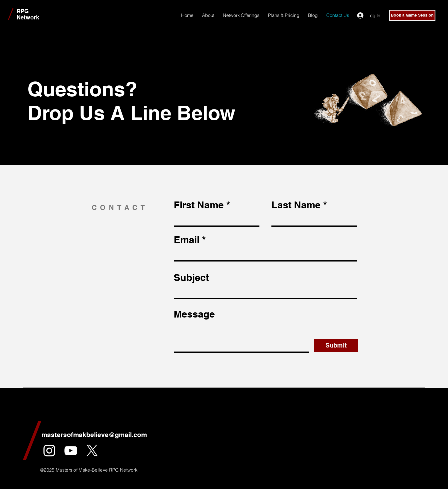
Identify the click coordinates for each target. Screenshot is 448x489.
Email (187, 240)
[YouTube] (71, 451)
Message (194, 314)
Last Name (296, 205)
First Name (199, 205)
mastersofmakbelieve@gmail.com (94, 435)
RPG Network (28, 14)
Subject (191, 278)
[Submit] (336, 345)
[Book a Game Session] (412, 15)
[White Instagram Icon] (49, 451)
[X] (92, 451)
